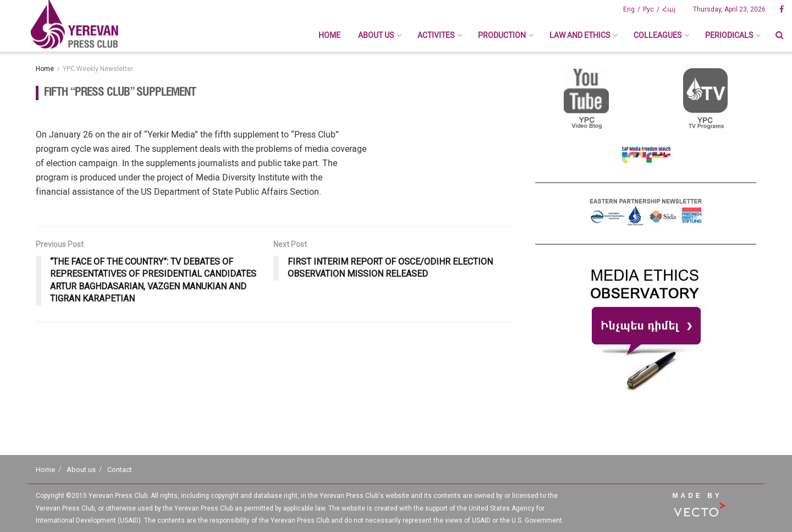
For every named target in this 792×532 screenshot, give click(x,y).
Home (329, 35)
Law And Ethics (580, 35)
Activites (436, 35)
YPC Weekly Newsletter (98, 69)
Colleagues (658, 35)
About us (376, 35)
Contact (120, 470)
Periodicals (729, 35)
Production (502, 35)
